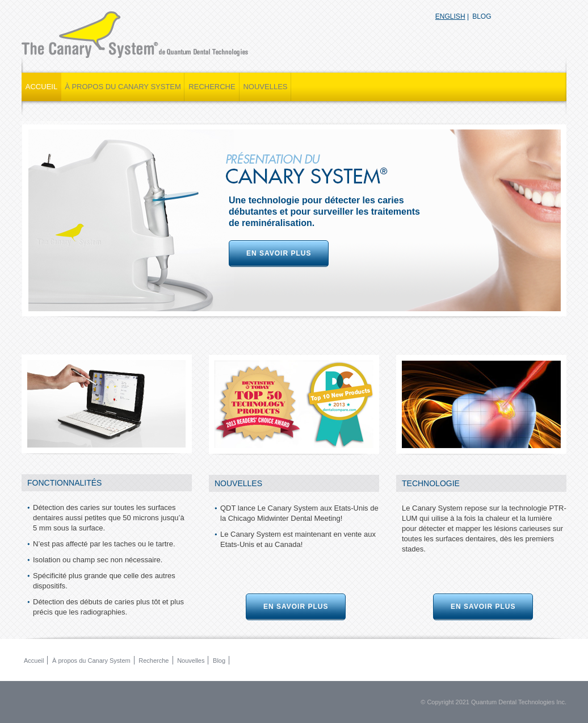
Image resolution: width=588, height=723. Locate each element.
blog (482, 16)
